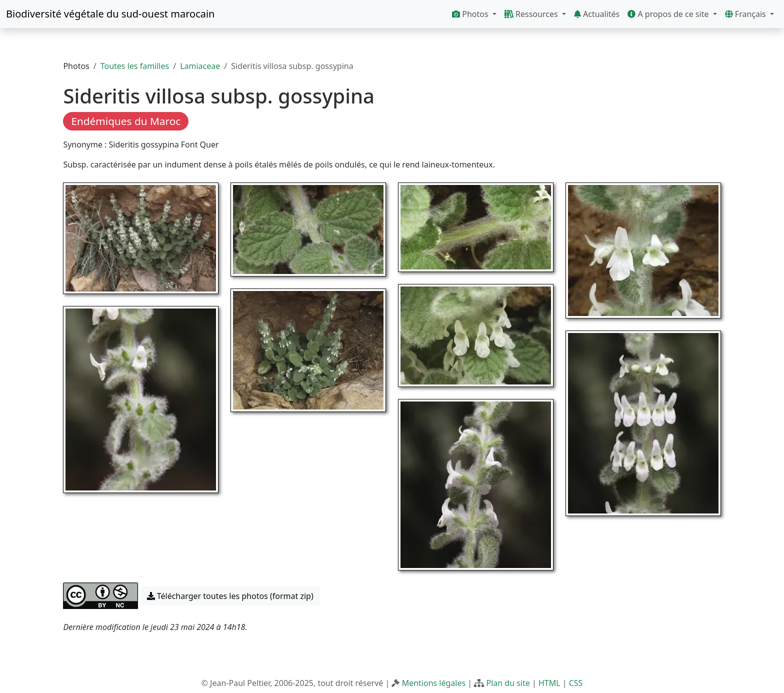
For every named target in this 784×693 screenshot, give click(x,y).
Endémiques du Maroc (126, 121)
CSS (576, 683)
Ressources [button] (532, 14)
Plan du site (508, 683)
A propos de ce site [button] (669, 14)
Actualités (597, 14)
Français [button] (746, 14)
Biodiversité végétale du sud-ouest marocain (110, 14)
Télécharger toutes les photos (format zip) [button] (230, 596)
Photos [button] (471, 14)
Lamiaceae (200, 66)
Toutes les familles (135, 66)
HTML (549, 683)
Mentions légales (434, 683)
